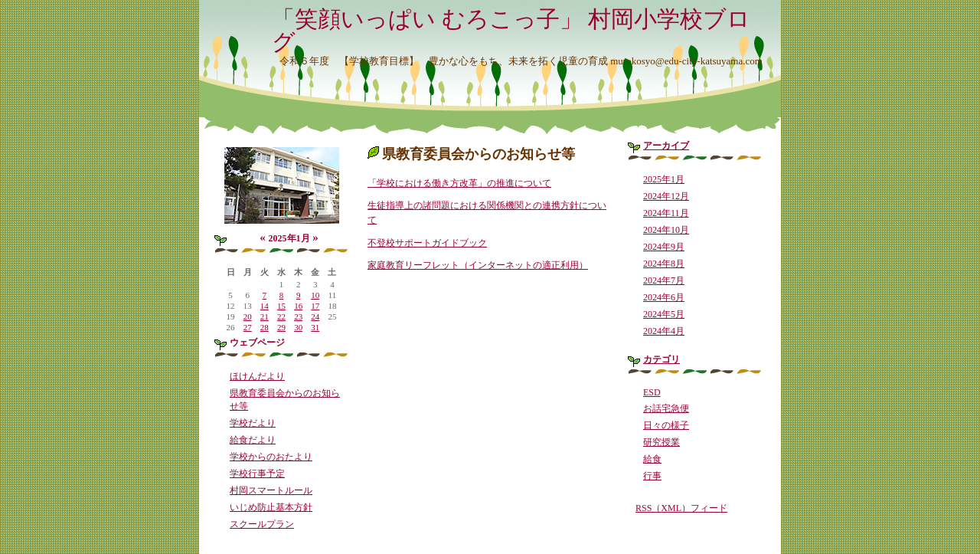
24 (315, 316)
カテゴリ (661, 359)
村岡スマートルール (271, 490)
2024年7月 (664, 280)
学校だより (253, 423)
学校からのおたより (271, 457)
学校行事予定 (257, 474)
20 (248, 316)
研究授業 (661, 442)
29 (281, 327)
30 (298, 327)
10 (315, 295)
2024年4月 (664, 331)
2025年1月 (664, 179)
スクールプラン (262, 524)
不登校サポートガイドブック (427, 243)
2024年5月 (664, 314)
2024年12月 (666, 196)
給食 (652, 459)
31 (315, 327)
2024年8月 (664, 264)
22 (281, 316)
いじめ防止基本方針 (271, 507)
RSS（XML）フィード (681, 508)
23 (298, 316)
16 (298, 306)
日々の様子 (666, 425)
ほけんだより (257, 376)
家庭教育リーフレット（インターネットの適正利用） (478, 265)
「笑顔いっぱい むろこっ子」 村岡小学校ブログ (511, 30)
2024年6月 (664, 297)
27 (248, 327)
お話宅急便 (666, 408)
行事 (652, 476)
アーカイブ (666, 146)
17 (315, 306)
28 (265, 327)
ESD (652, 392)
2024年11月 (666, 213)
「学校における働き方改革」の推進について (459, 183)
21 (265, 316)
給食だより (253, 440)
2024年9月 (664, 247)
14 (265, 306)
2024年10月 (666, 230)
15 (281, 306)
